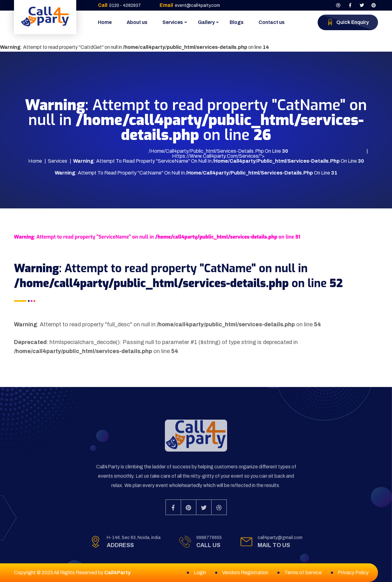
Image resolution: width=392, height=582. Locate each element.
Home (105, 22)
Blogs (237, 22)
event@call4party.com (197, 5)
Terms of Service (303, 573)
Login (200, 573)
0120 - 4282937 (125, 5)
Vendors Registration (245, 573)
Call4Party (117, 573)
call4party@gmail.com (280, 541)
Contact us (272, 22)
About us (137, 22)
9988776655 (209, 541)
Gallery (206, 22)
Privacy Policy (353, 573)
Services (173, 22)
